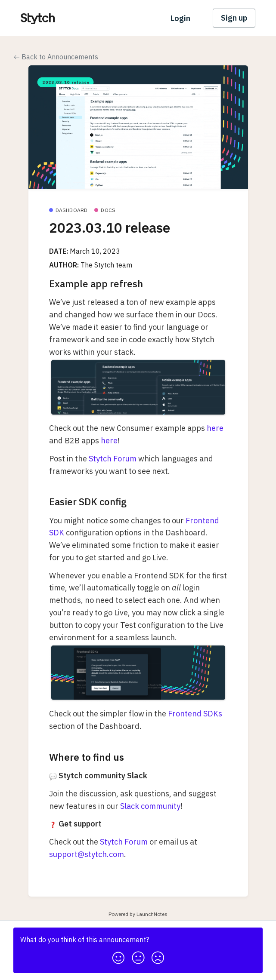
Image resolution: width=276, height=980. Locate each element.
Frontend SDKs (195, 714)
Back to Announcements (56, 57)
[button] (118, 955)
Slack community (150, 806)
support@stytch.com (87, 854)
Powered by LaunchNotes (138, 914)
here (215, 428)
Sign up (234, 18)
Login (180, 18)
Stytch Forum (113, 459)
